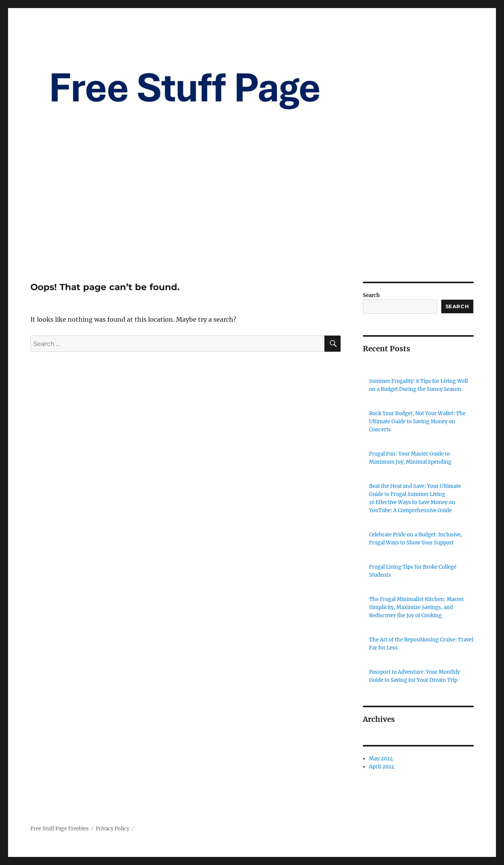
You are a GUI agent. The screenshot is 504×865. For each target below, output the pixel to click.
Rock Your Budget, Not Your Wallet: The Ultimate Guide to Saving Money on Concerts (417, 422)
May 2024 (381, 759)
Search (371, 295)
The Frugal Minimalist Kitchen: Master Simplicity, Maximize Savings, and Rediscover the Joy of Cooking (417, 607)
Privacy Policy (112, 829)
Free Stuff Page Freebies (60, 829)
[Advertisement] (252, 225)
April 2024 (382, 767)
